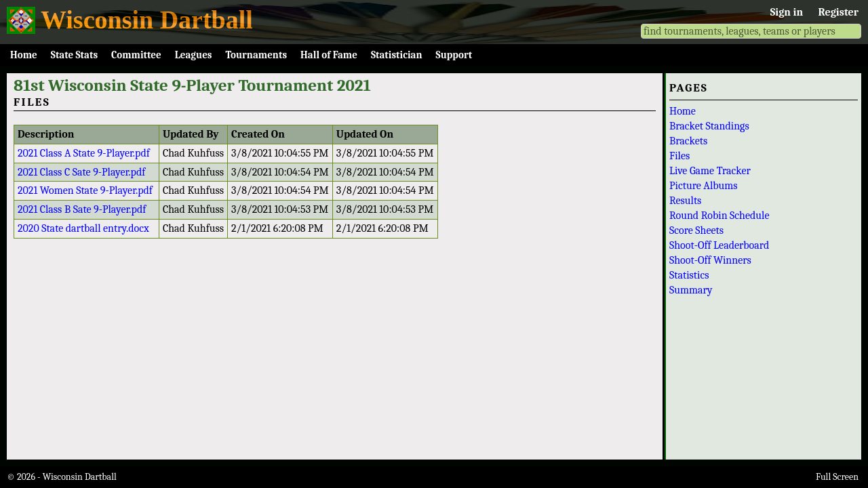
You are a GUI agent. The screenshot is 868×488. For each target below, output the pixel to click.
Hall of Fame (329, 55)
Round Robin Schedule (719, 216)
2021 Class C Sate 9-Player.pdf (81, 172)
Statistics (689, 275)
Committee (136, 55)
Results (685, 201)
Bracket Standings (709, 126)
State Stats (74, 55)
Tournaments (256, 55)
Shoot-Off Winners (710, 260)
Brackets (688, 141)
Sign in (787, 12)
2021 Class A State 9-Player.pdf (84, 153)
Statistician (397, 55)
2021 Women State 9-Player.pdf (85, 190)
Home (24, 55)
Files (679, 156)
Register (839, 12)
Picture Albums (704, 186)
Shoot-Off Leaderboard (719, 245)
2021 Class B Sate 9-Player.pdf (82, 209)
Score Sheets (696, 230)
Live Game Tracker (710, 171)
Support (454, 55)
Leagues (194, 55)
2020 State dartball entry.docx (83, 228)
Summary (691, 290)
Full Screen (837, 477)
